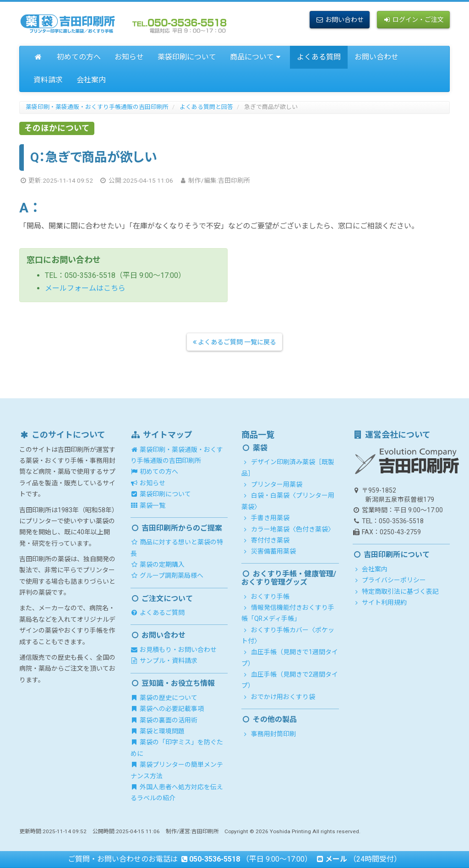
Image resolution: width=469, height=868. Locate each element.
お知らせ (129, 57)
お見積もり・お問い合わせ (174, 650)
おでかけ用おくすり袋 (278, 697)
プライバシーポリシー (390, 580)
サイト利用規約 (380, 602)
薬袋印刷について (187, 57)
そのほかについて (57, 128)
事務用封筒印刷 (269, 734)
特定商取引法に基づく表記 (396, 591)
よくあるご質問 (158, 613)
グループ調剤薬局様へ (167, 575)
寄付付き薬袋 (265, 540)
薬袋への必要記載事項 (167, 709)
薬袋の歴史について (164, 698)
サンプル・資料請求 (164, 661)
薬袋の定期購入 (158, 564)
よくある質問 (319, 57)
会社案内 (91, 80)
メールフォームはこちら (85, 288)
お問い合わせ (340, 20)
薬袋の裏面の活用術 (164, 720)
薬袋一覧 (148, 505)
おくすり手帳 (265, 597)
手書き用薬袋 (265, 518)
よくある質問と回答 (206, 107)
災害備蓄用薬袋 (269, 551)
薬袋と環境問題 (158, 731)
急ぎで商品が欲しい (271, 107)
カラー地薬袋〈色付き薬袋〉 (288, 529)
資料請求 (48, 80)
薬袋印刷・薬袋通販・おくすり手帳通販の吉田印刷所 (97, 107)
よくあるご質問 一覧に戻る (234, 342)
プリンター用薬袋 (272, 484)
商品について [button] (257, 57)
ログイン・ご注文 (413, 20)
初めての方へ (79, 57)
